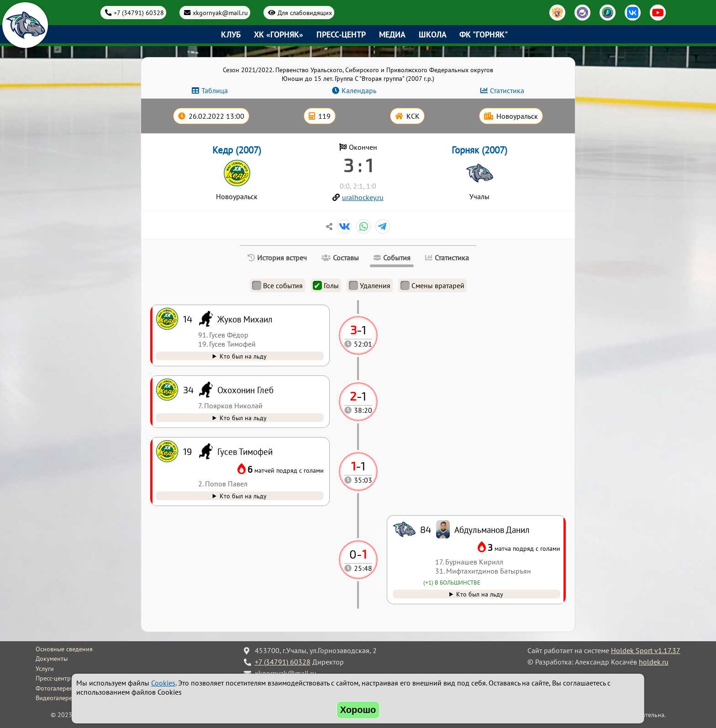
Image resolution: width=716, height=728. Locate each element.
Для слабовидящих (305, 13)
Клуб (231, 34)
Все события (277, 285)
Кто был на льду (480, 594)
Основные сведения (64, 649)
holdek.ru (654, 662)
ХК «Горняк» (279, 34)
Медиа (392, 34)
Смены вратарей (432, 285)
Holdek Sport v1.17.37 (646, 650)
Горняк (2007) (479, 150)
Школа (433, 34)
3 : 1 (358, 165)
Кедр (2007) (237, 150)
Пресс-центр (341, 34)
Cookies (163, 683)
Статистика (507, 90)
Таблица (215, 90)
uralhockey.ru (363, 197)
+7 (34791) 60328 (139, 13)
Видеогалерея (55, 698)
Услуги (45, 669)
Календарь (359, 90)
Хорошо (358, 710)
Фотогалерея (54, 688)
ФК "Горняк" (484, 34)
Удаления (370, 285)
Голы (326, 285)
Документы (52, 659)
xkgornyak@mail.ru (220, 13)
